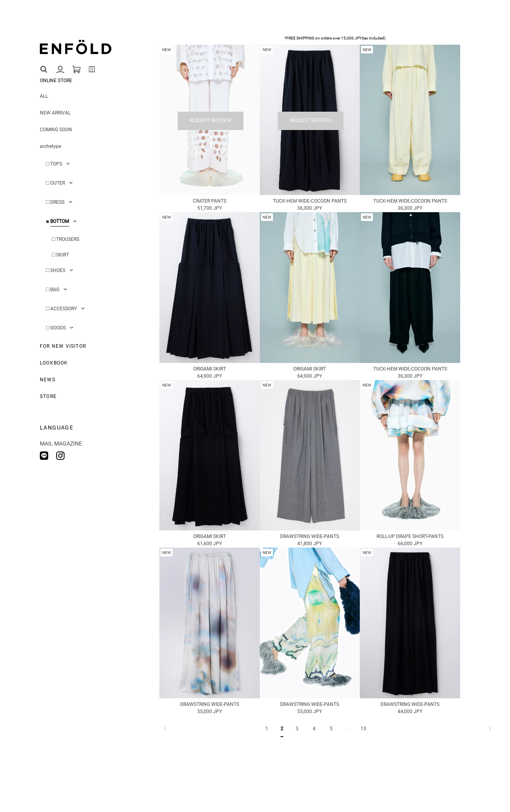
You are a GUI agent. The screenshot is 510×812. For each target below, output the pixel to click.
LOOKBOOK (54, 363)
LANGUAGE (57, 428)
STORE (48, 396)
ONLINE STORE (56, 81)
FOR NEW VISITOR (63, 346)
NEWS (48, 380)
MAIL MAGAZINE (61, 443)
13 (363, 729)
